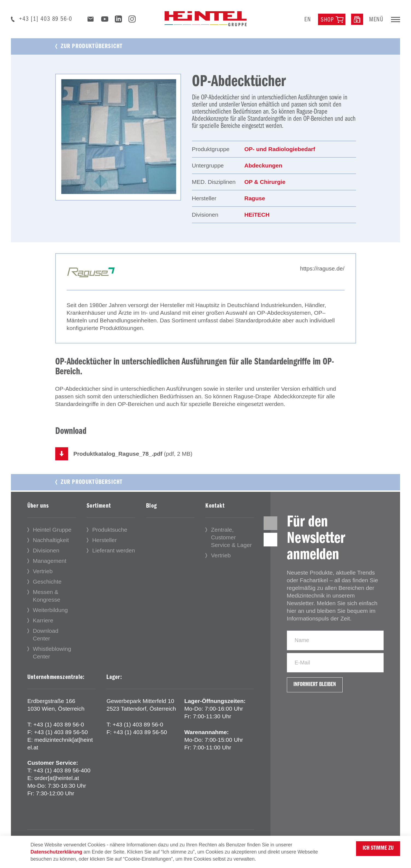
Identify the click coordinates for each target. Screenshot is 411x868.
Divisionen (46, 551)
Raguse (255, 198)
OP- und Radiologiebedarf (280, 149)
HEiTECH (257, 215)
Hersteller (104, 541)
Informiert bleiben (317, 691)
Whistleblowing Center (52, 653)
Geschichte (47, 582)
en (308, 20)
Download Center (46, 635)
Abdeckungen (263, 165)
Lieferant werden (113, 551)
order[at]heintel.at (57, 779)
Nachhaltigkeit (51, 541)
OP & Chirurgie (265, 182)
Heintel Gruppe (52, 530)
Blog (151, 507)
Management (50, 561)
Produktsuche (110, 530)
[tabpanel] (118, 137)
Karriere (43, 621)
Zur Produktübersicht (92, 46)
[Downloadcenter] (357, 19)
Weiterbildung (50, 610)
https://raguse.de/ (322, 268)
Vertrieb (43, 572)
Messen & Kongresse (46, 596)
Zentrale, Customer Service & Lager (231, 538)
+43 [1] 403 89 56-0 (46, 19)
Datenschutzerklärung (56, 852)
